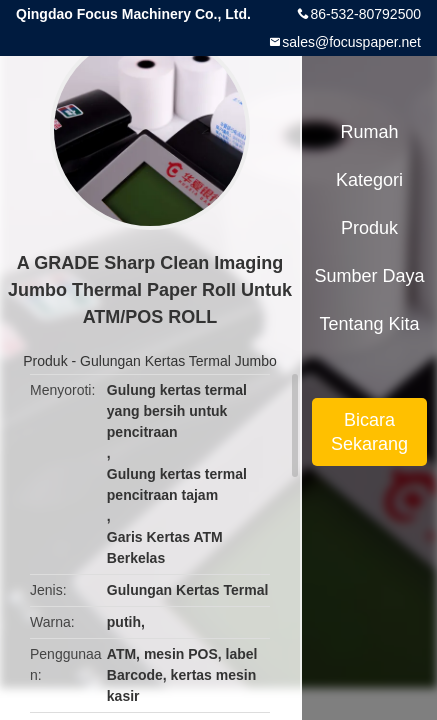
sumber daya (369, 276)
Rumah (369, 132)
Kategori (369, 180)
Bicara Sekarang (369, 432)
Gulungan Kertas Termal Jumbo (178, 361)
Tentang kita (369, 324)
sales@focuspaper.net (351, 42)
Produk (45, 361)
